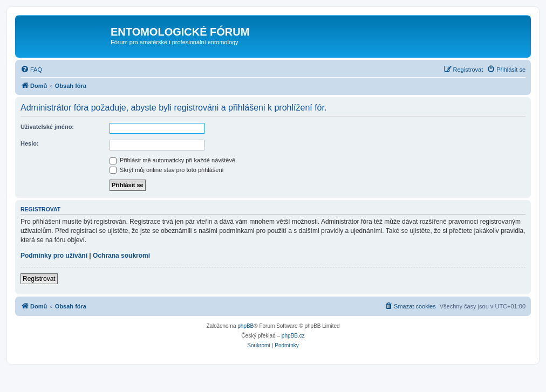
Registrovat (39, 279)
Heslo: (30, 143)
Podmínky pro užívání (54, 256)
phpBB (245, 326)
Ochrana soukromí (121, 256)
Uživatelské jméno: (47, 127)
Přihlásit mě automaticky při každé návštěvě (172, 160)
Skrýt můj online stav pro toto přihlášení (167, 170)
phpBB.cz (293, 336)
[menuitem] (31, 70)
